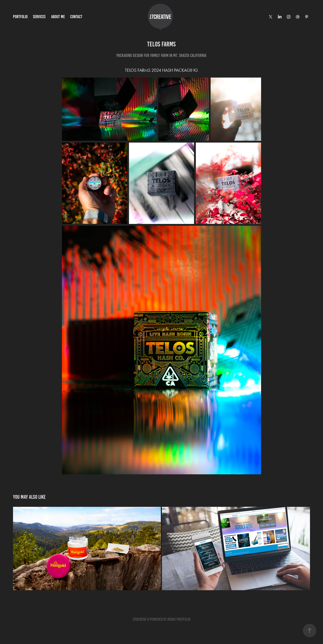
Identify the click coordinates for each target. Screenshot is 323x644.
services (39, 17)
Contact (76, 17)
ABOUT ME (58, 17)
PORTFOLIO (20, 17)
